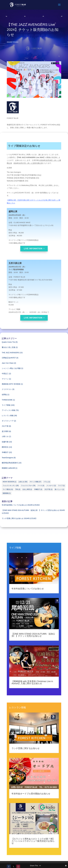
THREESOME (7, 400)
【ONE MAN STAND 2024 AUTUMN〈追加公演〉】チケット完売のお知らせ (30, 510)
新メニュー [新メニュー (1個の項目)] (59, 489)
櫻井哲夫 (5, 447)
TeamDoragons (7, 458)
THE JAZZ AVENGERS (10, 353)
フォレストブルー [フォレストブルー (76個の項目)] (28, 486)
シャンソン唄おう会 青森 (11, 368)
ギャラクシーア (8, 421)
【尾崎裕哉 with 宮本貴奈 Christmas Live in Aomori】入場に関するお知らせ (32, 682)
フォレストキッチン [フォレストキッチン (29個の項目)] (11, 486)
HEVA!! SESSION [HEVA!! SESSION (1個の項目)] (9, 482)
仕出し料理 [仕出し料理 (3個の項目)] (27, 489)
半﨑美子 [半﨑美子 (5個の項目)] (38, 489)
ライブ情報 (6, 405)
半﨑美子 (5, 452)
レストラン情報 (8, 416)
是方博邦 (5, 431)
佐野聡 (4, 395)
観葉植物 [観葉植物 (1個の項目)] (7, 493)
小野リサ (5, 437)
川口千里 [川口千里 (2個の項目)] (48, 489)
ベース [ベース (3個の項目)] (41, 486)
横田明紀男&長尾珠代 (10, 463)
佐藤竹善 (5, 442)
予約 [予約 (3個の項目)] (18, 489)
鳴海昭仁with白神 (8, 468)
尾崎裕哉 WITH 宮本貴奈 (11, 384)
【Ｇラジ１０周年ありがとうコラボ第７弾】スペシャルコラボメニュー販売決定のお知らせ (33, 841)
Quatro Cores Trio (8, 342)
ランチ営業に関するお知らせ (13, 518)
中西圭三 (5, 374)
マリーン (5, 379)
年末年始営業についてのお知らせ (14, 505)
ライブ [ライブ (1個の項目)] (61, 486)
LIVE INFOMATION (33, 249)
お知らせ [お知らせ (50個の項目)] (23, 482)
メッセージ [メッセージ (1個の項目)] (51, 486)
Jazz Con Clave (8, 363)
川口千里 (5, 426)
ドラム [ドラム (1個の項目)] (47, 482)
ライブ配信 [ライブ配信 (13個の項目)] (8, 489)
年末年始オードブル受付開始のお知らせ (31, 794)
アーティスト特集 (8, 410)
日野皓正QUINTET (9, 358)
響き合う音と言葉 (8, 347)
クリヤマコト (7, 389)
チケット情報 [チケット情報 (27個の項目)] (35, 482)
